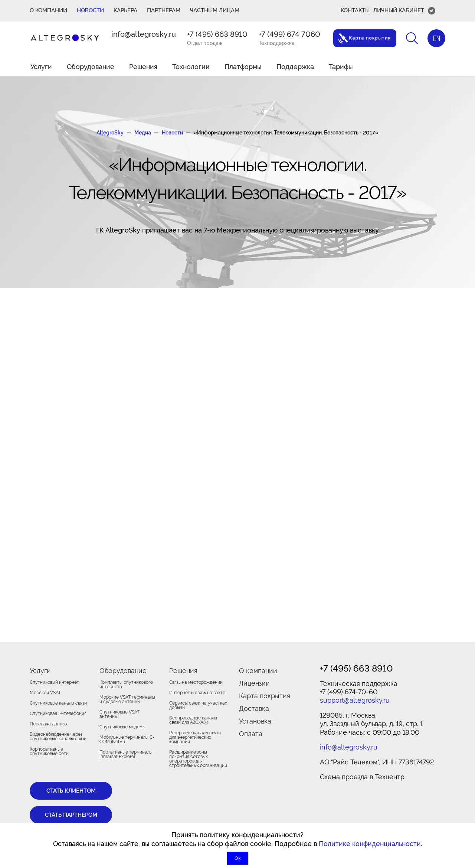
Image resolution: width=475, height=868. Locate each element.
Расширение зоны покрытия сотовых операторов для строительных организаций (198, 759)
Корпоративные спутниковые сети (49, 751)
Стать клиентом (71, 791)
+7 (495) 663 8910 (217, 34)
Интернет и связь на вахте (197, 693)
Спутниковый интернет (54, 682)
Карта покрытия (265, 696)
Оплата (251, 734)
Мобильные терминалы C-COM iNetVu (127, 739)
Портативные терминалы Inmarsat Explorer (126, 754)
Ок (238, 858)
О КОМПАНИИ (48, 10)
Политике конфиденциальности (370, 844)
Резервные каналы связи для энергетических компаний (195, 737)
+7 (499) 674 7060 (289, 34)
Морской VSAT (45, 693)
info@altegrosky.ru (144, 34)
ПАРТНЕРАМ (164, 10)
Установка (255, 721)
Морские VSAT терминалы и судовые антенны (127, 699)
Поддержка (295, 67)
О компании (258, 671)
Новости (90, 10)
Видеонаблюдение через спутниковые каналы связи (58, 737)
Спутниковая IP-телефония (58, 713)
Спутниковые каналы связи (58, 703)
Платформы (243, 67)
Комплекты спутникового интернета (126, 685)
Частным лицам (215, 10)
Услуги (41, 67)
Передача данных (49, 724)
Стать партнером (71, 815)
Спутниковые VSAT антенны (119, 714)
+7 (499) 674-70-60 (349, 692)
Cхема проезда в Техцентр (362, 777)
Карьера (125, 10)
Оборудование (91, 67)
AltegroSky (110, 133)
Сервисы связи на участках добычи (198, 705)
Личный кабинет (399, 10)
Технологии (191, 67)
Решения (143, 67)
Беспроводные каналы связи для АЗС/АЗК (193, 720)
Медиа (143, 133)
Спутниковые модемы (122, 727)
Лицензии (254, 683)
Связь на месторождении (196, 682)
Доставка (254, 708)
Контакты (355, 10)
